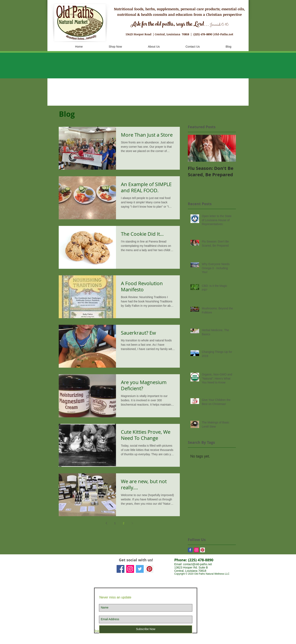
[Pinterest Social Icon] (149, 569)
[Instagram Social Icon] (196, 550)
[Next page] (132, 523)
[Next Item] (229, 148)
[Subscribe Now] (146, 629)
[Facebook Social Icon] (120, 569)
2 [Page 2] (124, 523)
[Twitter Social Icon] (140, 569)
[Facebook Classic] (190, 550)
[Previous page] (106, 523)
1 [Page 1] (115, 523)
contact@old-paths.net (197, 564)
